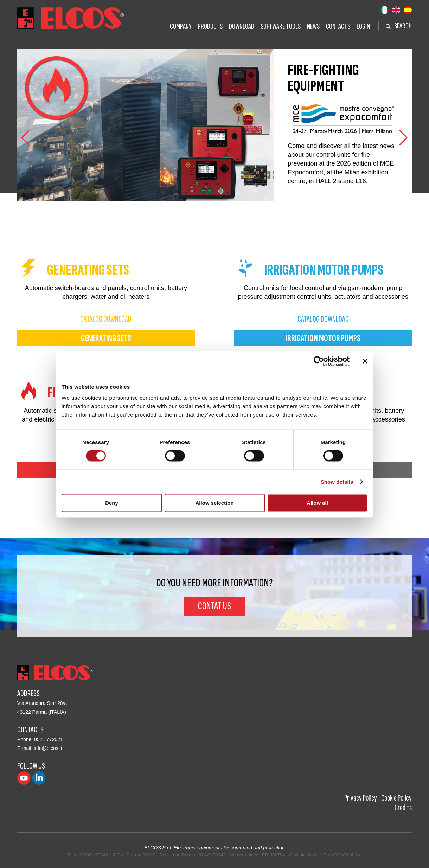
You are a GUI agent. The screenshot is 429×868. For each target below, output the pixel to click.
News (313, 27)
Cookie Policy (396, 798)
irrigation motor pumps (323, 338)
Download (242, 27)
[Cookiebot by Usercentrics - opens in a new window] (319, 361)
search (399, 26)
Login (363, 27)
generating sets (106, 338)
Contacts (338, 27)
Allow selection (214, 503)
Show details (337, 481)
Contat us (214, 606)
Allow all (317, 503)
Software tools (281, 27)
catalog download (106, 319)
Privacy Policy (361, 798)
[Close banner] (365, 361)
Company (181, 27)
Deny (112, 503)
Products (210, 27)
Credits (403, 808)
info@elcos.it (48, 748)
